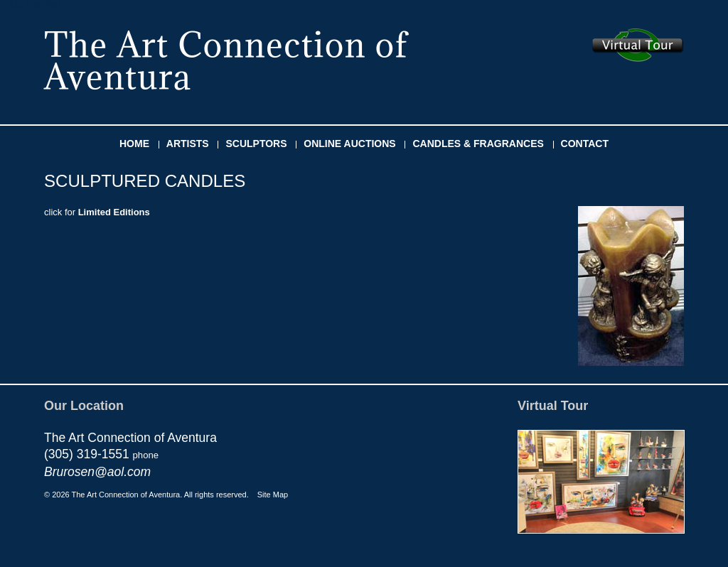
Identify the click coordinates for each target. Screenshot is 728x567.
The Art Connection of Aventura (226, 60)
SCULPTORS (256, 144)
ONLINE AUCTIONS (349, 144)
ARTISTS (188, 144)
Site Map (273, 495)
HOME (134, 144)
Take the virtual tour (638, 45)
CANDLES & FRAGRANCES (478, 144)
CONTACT (585, 144)
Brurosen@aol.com (97, 472)
